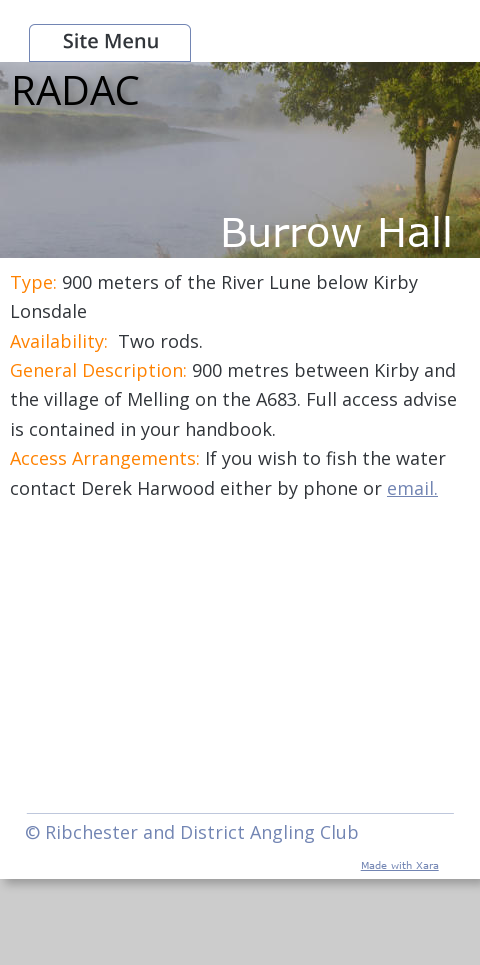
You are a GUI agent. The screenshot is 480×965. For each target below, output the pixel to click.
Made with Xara (400, 865)
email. (412, 488)
